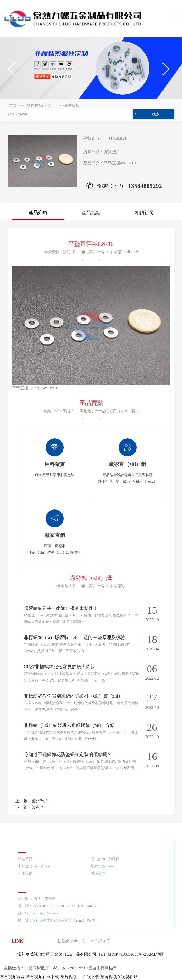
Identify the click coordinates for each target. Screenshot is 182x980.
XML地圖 (156, 954)
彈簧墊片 (71, 106)
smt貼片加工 (100, 941)
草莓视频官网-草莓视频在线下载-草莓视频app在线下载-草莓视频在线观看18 (69, 977)
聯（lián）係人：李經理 (37, 899)
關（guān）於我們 (105, 859)
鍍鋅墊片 (40, 801)
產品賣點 (91, 213)
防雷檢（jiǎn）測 (72, 941)
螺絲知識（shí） (104, 866)
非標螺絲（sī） (40, 106)
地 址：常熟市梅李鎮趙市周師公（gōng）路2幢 (57, 920)
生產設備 (25, 873)
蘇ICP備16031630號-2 (127, 954)
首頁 (13, 106)
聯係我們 (98, 873)
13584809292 (145, 186)
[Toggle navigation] (176, 18)
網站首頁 (25, 859)
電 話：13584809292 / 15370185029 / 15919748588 (58, 906)
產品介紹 (38, 213)
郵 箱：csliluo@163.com (38, 913)
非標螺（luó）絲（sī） (36, 866)
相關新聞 (144, 213)
